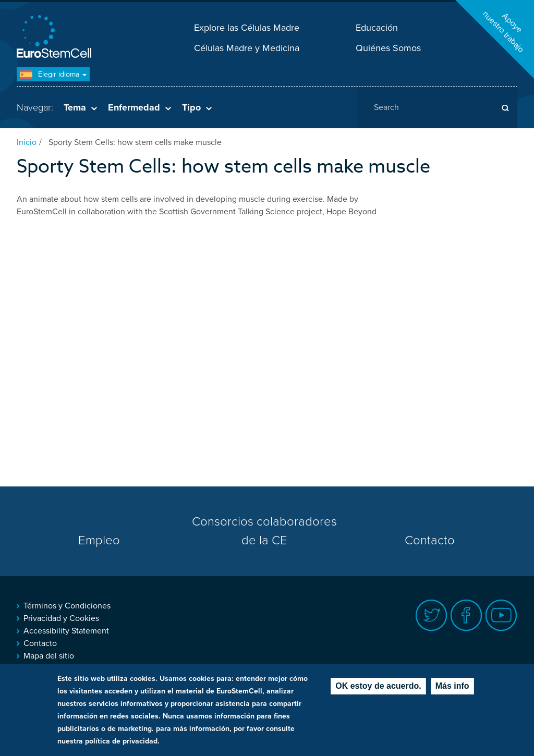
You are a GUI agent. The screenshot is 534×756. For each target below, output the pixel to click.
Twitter (432, 615)
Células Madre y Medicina (247, 48)
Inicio (27, 142)
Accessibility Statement (66, 631)
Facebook (466, 615)
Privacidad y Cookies (61, 618)
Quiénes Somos (388, 48)
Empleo (99, 540)
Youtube (501, 615)
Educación (377, 28)
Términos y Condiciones (67, 606)
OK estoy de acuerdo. (378, 686)
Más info (452, 686)
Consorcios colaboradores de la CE (264, 531)
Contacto (430, 540)
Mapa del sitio (49, 656)
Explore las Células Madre (247, 28)
